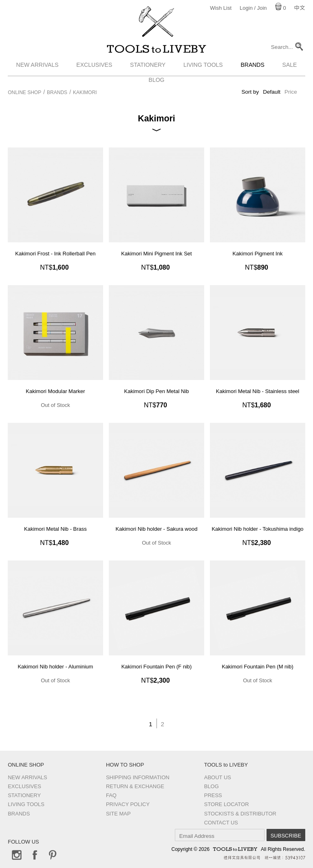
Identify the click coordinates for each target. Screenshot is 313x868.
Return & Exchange (135, 786)
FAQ (111, 795)
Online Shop (24, 92)
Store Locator (227, 804)
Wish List (221, 8)
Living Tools (203, 70)
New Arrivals (37, 70)
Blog (212, 786)
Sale (290, 70)
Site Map (118, 814)
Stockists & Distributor (240, 814)
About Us (218, 777)
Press (213, 795)
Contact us (221, 823)
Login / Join (253, 8)
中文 (300, 8)
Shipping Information (138, 777)
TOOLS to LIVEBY (156, 52)
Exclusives (94, 70)
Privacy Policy (128, 804)
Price (291, 92)
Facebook (35, 855)
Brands (252, 70)
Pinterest (53, 855)
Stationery (148, 70)
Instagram (17, 855)
